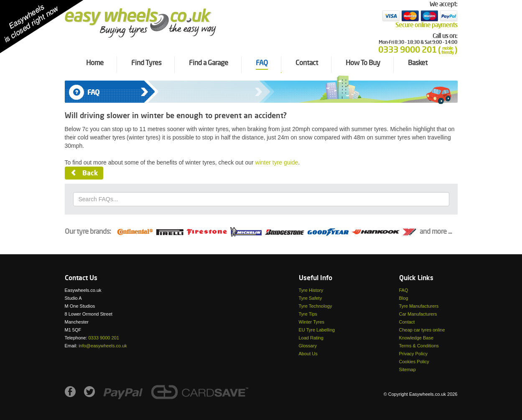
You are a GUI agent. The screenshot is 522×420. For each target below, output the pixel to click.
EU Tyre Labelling (317, 330)
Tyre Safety (311, 298)
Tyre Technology (316, 306)
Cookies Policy (414, 362)
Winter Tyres (312, 322)
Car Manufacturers (418, 314)
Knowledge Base (416, 338)
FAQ (404, 290)
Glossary (308, 346)
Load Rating (311, 338)
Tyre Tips (308, 314)
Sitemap (407, 369)
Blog (404, 298)
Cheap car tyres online (422, 330)
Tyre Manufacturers (419, 306)
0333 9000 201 (103, 338)
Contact (407, 322)
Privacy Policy (413, 354)
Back (84, 173)
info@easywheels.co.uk (103, 346)
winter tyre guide (277, 162)
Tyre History (311, 290)
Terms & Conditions (419, 346)
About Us (308, 354)
